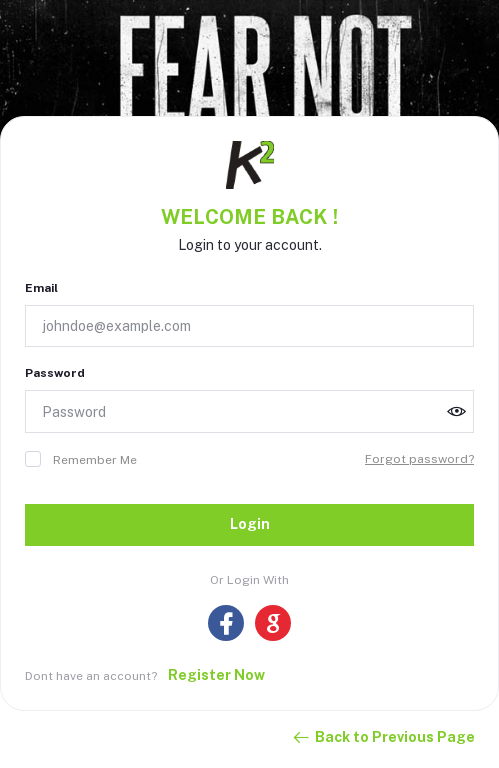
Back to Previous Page (383, 738)
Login (250, 524)
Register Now (216, 675)
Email (41, 288)
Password (55, 373)
